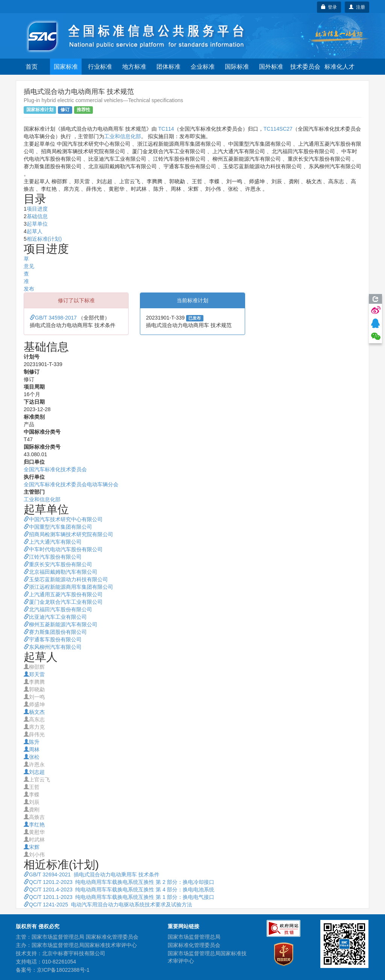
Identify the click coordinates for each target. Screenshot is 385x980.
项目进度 (37, 209)
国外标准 (271, 67)
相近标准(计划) (44, 239)
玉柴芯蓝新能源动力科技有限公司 (66, 579)
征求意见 (24, 266)
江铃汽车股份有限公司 (53, 557)
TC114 (166, 129)
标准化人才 (340, 67)
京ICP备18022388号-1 (63, 970)
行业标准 (100, 67)
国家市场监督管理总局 (194, 937)
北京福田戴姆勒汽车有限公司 (61, 572)
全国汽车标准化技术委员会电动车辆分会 (71, 484)
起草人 (35, 231)
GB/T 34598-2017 (54, 318)
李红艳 (34, 825)
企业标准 (203, 67)
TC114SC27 (278, 129)
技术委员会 (305, 67)
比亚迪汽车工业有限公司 (55, 617)
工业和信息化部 (123, 136)
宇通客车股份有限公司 (53, 639)
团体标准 (168, 67)
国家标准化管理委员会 (194, 945)
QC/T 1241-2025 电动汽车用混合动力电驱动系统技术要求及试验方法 (108, 905)
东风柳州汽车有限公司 (53, 647)
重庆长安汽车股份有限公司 (58, 564)
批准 (24, 281)
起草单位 (37, 224)
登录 (329, 7)
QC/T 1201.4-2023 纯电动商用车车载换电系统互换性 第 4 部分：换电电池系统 (119, 890)
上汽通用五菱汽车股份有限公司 (63, 594)
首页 (32, 67)
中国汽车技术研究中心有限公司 (63, 519)
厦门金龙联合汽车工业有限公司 (63, 602)
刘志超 (34, 772)
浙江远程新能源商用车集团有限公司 (68, 587)
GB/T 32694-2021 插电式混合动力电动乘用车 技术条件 (92, 874)
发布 (29, 289)
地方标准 (134, 67)
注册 (357, 7)
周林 (32, 749)
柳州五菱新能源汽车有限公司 (61, 624)
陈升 (32, 742)
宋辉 (32, 847)
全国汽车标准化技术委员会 (55, 469)
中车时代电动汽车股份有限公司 (63, 549)
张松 (32, 757)
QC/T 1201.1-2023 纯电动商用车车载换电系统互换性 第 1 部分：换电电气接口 (119, 897)
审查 (24, 274)
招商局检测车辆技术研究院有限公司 (68, 534)
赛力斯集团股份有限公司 (55, 632)
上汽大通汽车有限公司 (53, 542)
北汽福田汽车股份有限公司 (58, 609)
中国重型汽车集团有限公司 (58, 527)
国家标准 (66, 67)
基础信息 (37, 216)
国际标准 (237, 67)
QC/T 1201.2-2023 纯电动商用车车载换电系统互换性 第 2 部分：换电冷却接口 (119, 882)
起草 (24, 259)
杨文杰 (34, 712)
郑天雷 (34, 674)
